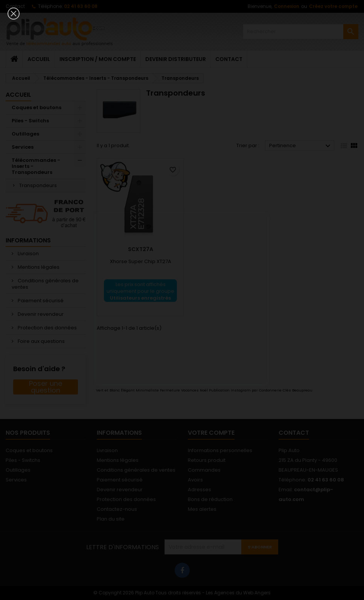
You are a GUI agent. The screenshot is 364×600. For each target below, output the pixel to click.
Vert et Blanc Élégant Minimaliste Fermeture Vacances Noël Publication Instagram (173, 390)
